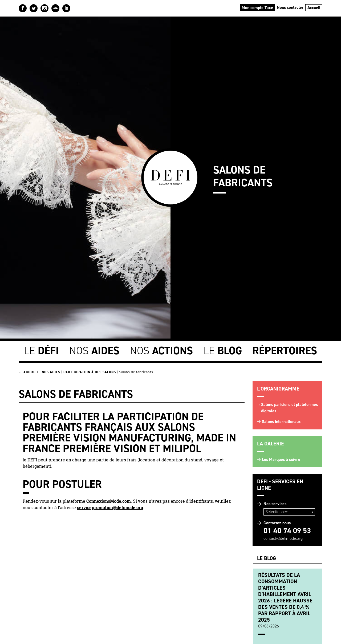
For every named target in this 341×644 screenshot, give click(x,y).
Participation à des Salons (90, 372)
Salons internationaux (281, 422)
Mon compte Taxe (257, 8)
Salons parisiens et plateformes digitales (289, 408)
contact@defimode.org (283, 538)
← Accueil (29, 372)
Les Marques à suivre (281, 459)
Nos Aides (51, 372)
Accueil (314, 8)
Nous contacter (290, 7)
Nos (94, 351)
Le (41, 351)
